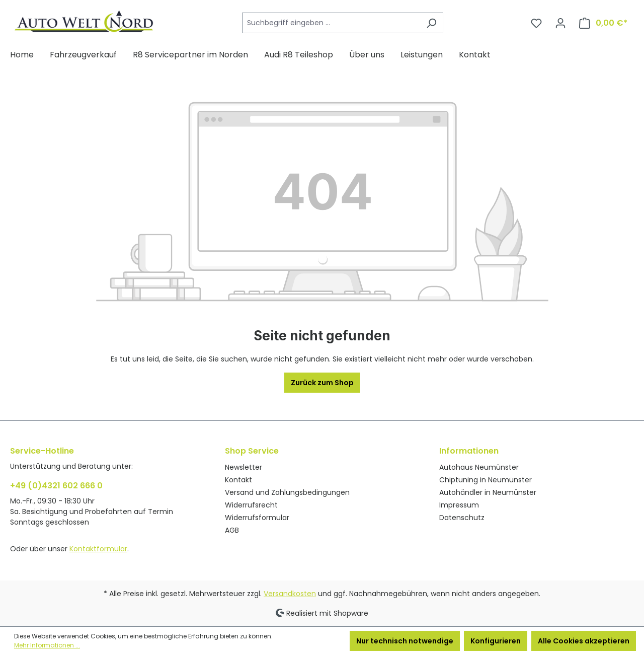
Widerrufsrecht (251, 505)
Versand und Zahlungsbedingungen (287, 492)
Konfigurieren (496, 641)
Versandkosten (290, 594)
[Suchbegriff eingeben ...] (331, 23)
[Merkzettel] (536, 23)
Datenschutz (462, 518)
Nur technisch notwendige (405, 641)
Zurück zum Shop (322, 383)
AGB (232, 530)
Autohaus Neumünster (479, 467)
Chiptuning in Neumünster (486, 480)
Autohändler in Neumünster (488, 492)
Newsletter (244, 467)
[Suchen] (431, 23)
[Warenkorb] (603, 23)
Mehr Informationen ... (47, 645)
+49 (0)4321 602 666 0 (56, 486)
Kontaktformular (98, 549)
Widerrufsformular (257, 518)
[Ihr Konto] (560, 23)
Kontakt (238, 480)
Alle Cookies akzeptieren (584, 641)
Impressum (459, 505)
